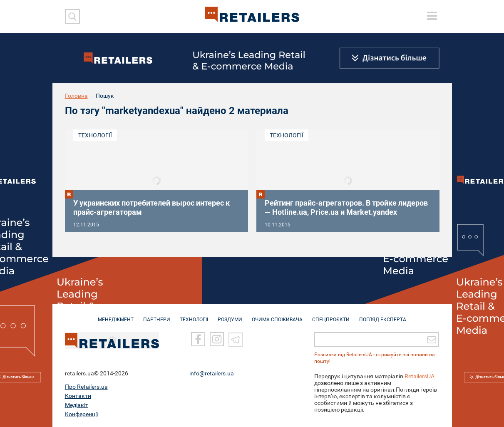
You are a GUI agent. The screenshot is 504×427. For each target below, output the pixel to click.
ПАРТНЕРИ (157, 315)
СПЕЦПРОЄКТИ (331, 315)
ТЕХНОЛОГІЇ (194, 315)
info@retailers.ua (212, 373)
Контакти (78, 396)
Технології (95, 135)
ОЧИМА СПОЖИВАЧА (277, 315)
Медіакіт (77, 405)
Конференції (81, 414)
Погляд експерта (383, 315)
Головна (76, 96)
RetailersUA (420, 376)
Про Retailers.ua (86, 387)
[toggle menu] (432, 16)
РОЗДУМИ (230, 315)
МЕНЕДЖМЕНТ (116, 315)
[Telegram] (236, 339)
